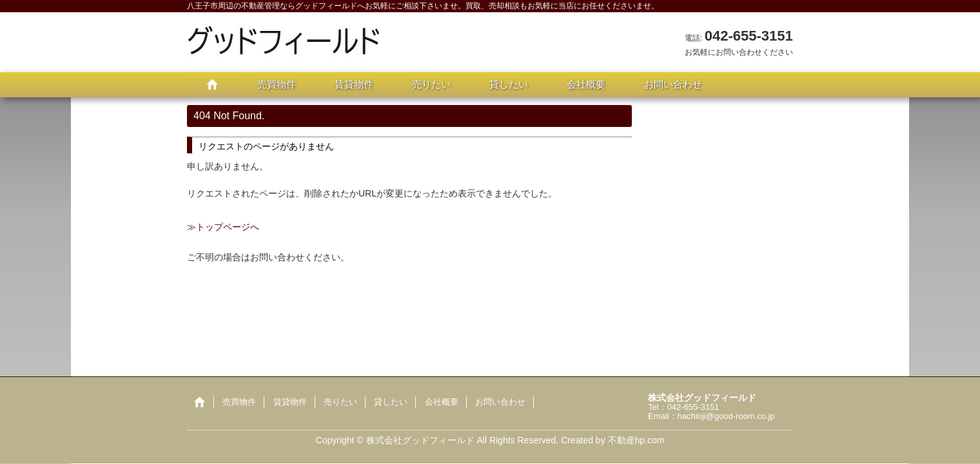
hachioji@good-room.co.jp (726, 416)
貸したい (509, 84)
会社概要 (586, 84)
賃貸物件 (354, 84)
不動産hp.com (636, 440)
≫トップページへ (223, 227)
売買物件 (277, 84)
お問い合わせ (673, 84)
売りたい (431, 84)
